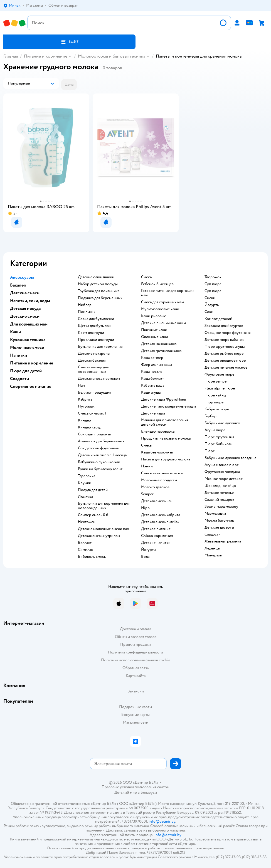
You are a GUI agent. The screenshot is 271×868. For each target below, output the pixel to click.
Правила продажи (135, 644)
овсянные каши (155, 337)
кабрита (85, 400)
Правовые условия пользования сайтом (135, 787)
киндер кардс (90, 427)
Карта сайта (136, 676)
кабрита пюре (217, 409)
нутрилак (86, 406)
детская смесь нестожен (99, 379)
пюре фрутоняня (219, 437)
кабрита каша (153, 386)
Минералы (214, 555)
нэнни (147, 466)
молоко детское (155, 487)
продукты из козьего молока (166, 438)
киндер (84, 420)
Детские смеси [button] (25, 293)
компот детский (218, 319)
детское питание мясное (226, 368)
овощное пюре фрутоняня (227, 333)
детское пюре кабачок (224, 340)
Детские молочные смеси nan (104, 529)
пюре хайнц (215, 395)
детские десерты (219, 527)
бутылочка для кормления (100, 347)
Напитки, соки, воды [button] (30, 301)
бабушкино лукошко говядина (230, 458)
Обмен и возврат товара (136, 637)
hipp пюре (214, 402)
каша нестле (152, 372)
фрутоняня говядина (222, 472)
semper (147, 494)
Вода (145, 557)
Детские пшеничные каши (163, 323)
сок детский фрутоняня (98, 448)
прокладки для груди (96, 340)
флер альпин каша (157, 365)
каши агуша (151, 393)
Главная (11, 56)
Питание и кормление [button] (32, 363)
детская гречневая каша (161, 351)
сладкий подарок (219, 500)
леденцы (212, 548)
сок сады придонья (94, 434)
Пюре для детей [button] (26, 371)
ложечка (85, 497)
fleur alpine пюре (220, 388)
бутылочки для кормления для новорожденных (104, 506)
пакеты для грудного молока (166, 459)
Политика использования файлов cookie (136, 660)
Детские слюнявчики (96, 277)
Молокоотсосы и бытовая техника (112, 56)
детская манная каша (159, 344)
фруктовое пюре (219, 374)
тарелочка (87, 476)
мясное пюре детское (224, 479)
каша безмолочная (157, 452)
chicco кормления (157, 536)
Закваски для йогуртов (224, 326)
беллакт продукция (94, 393)
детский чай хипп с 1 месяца (102, 455)
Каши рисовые (154, 316)
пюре (210, 451)
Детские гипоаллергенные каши (168, 406)
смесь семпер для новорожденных (93, 369)
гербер (210, 416)
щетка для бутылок (94, 326)
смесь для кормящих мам (162, 302)
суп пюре (213, 284)
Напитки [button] (19, 355)
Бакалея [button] (18, 285)
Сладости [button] (19, 379)
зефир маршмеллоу (221, 507)
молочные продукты (159, 480)
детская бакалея (92, 361)
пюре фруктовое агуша (225, 347)
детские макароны (94, 354)
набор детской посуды (98, 284)
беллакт (85, 543)
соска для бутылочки (96, 319)
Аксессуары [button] (22, 277)
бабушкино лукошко (222, 423)
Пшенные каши (154, 330)
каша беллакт (152, 379)
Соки (209, 312)
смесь (146, 277)
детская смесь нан (157, 501)
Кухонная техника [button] (28, 340)
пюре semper (216, 381)
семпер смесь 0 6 (93, 515)
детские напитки (156, 543)
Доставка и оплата (135, 629)
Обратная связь (135, 668)
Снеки (210, 298)
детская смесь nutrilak (160, 522)
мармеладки (215, 514)
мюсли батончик (219, 521)
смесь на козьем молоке (162, 473)
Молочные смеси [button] (27, 347)
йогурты (149, 550)
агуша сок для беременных (101, 441)
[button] (69, 42)
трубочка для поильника (99, 291)
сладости (213, 534)
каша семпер (152, 358)
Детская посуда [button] (25, 309)
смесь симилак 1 (92, 413)
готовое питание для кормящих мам (168, 293)
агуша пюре (215, 430)
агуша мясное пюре (222, 465)
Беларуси (149, 792)
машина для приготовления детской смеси (165, 422)
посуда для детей (93, 490)
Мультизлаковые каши (160, 309)
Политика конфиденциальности (135, 652)
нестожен (87, 522)
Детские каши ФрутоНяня (163, 400)
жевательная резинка (223, 541)
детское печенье (219, 493)
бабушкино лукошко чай (99, 462)
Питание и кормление (46, 56)
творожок (213, 277)
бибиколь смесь (92, 557)
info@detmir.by (162, 821)
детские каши (153, 413)
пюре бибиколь (218, 444)
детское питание (156, 529)
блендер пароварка (158, 431)
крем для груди (91, 333)
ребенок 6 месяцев (157, 284)
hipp (145, 508)
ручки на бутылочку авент (100, 469)
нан (81, 386)
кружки (85, 483)
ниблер (85, 305)
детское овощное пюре (225, 361)
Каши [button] (15, 332)
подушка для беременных (100, 298)
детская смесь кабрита (161, 515)
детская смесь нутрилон (99, 536)
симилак (85, 550)
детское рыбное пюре (224, 354)
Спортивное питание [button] (31, 386)
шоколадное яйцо (220, 486)
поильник (87, 312)
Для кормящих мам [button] (29, 324)
